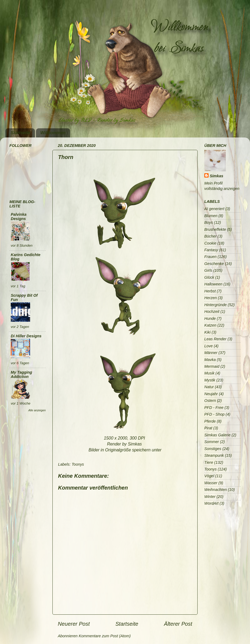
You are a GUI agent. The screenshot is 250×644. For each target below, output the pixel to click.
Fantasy (211, 250)
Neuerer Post (74, 624)
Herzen (210, 298)
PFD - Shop (214, 414)
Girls (208, 270)
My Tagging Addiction (21, 374)
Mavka (210, 360)
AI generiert (214, 209)
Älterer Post (178, 624)
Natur (209, 387)
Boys (209, 222)
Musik (209, 373)
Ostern (210, 401)
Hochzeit (212, 312)
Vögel (209, 476)
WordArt (211, 503)
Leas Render (215, 339)
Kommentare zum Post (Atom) (105, 636)
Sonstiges (213, 449)
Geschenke (214, 264)
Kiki (207, 332)
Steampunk (214, 455)
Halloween (213, 284)
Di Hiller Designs (26, 336)
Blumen (211, 216)
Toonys (78, 464)
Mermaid (212, 366)
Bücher (210, 236)
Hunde (210, 319)
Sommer (212, 442)
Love (208, 346)
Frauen (210, 257)
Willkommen (53, 133)
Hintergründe (215, 305)
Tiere (209, 462)
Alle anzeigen (37, 410)
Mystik (210, 380)
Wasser (211, 483)
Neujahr (211, 394)
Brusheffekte (215, 229)
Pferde (210, 421)
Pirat (208, 428)
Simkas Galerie (217, 435)
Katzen (210, 325)
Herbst (210, 291)
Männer (211, 353)
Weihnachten (216, 490)
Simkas (216, 176)
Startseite (21, 133)
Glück (209, 277)
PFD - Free (214, 408)
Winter (210, 497)
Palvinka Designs (19, 217)
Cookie (210, 243)
